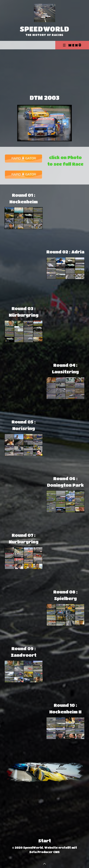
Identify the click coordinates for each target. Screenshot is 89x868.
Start (45, 841)
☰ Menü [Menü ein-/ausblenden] (72, 45)
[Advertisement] (44, 68)
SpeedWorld (45, 29)
